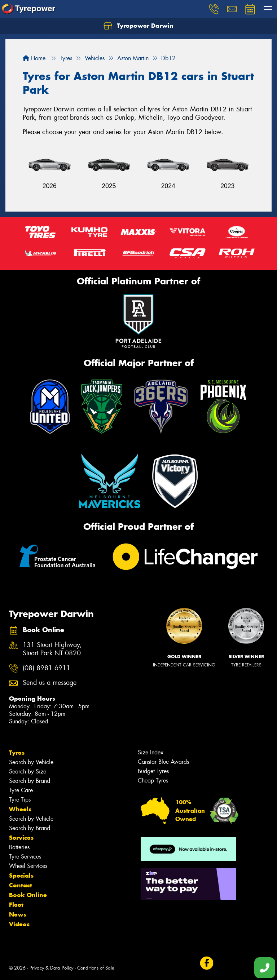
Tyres (17, 753)
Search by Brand (30, 781)
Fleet (16, 905)
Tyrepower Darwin (138, 26)
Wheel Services (28, 866)
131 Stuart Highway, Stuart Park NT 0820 (52, 649)
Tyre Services (25, 857)
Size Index (151, 752)
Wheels (20, 809)
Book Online (28, 895)
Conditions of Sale (96, 968)
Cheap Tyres (153, 781)
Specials (21, 875)
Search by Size (28, 771)
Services (21, 838)
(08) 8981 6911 (47, 668)
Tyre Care (21, 790)
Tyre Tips (20, 800)
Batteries (19, 847)
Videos (19, 924)
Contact (21, 885)
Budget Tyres (153, 771)
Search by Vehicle (31, 762)
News (18, 914)
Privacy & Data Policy (51, 968)
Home (34, 58)
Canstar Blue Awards (163, 762)
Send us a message (50, 683)
